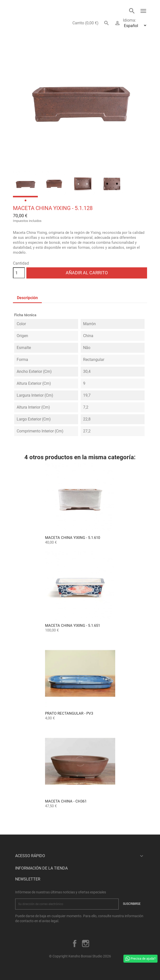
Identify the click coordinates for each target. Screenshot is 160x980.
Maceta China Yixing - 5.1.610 (73, 538)
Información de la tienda (41, 868)
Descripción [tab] (27, 298)
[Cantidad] (19, 273)
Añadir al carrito (87, 273)
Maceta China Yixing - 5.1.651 (73, 626)
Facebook (75, 944)
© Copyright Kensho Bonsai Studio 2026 (80, 956)
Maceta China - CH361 (66, 801)
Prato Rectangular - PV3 (69, 713)
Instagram (86, 944)
